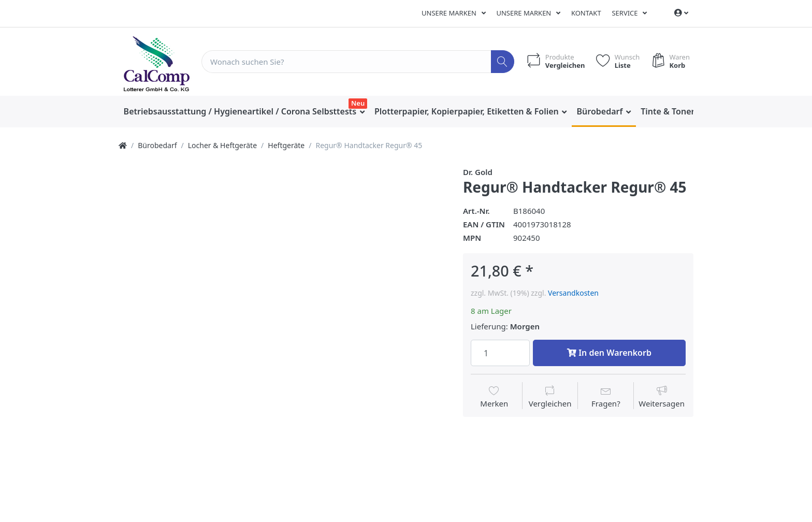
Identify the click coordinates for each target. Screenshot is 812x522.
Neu (358, 103)
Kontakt (586, 13)
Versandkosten (573, 293)
